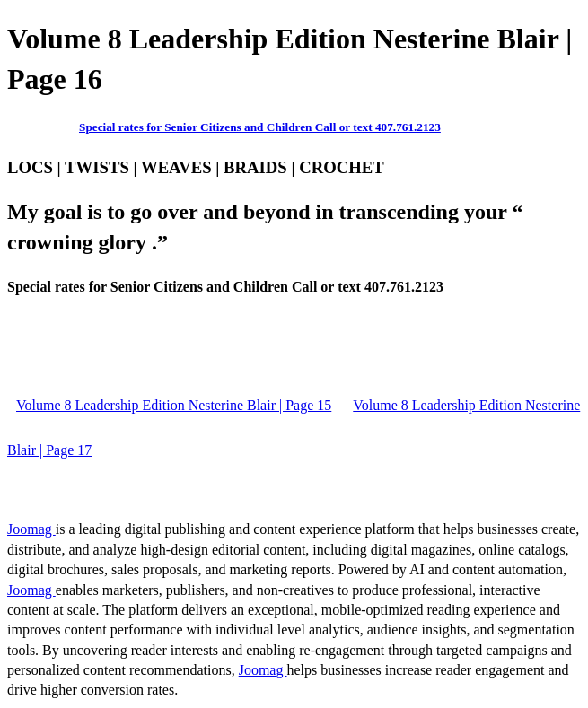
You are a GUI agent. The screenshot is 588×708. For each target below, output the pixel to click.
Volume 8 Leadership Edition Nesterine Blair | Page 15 (174, 405)
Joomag (31, 529)
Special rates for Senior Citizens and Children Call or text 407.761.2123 (260, 127)
